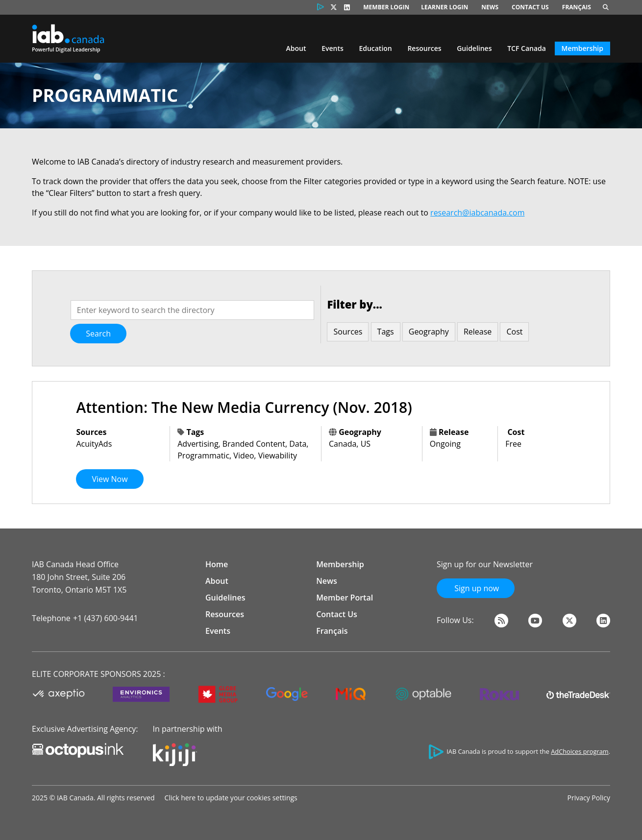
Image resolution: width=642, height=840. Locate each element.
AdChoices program (580, 751)
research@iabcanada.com (477, 213)
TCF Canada (527, 48)
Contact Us (530, 7)
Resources (424, 48)
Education (375, 48)
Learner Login (444, 7)
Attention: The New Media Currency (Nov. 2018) (244, 407)
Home (217, 564)
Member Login (386, 7)
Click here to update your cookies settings (231, 798)
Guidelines (474, 48)
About (296, 48)
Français (577, 7)
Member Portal (345, 598)
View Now (110, 479)
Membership (582, 48)
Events (333, 48)
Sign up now (476, 588)
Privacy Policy (589, 798)
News (490, 7)
